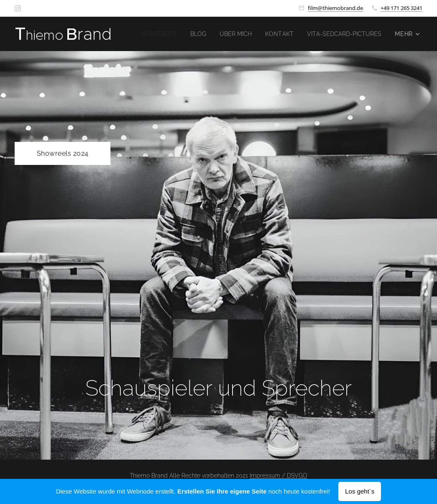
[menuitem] (243, 34)
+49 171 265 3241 (401, 8)
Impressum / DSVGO (279, 476)
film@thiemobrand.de (335, 8)
